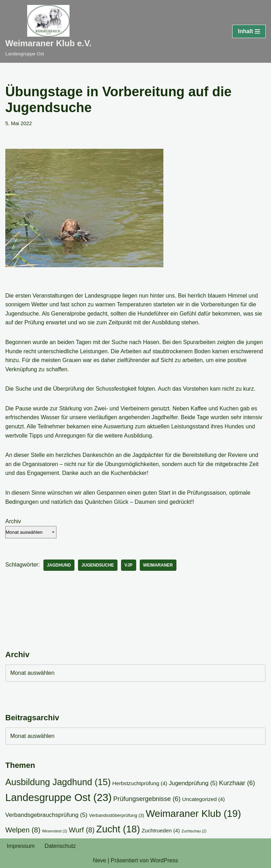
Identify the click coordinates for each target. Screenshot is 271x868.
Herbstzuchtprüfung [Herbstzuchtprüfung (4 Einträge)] (140, 783)
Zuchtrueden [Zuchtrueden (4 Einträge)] (161, 830)
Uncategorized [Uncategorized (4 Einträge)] (203, 799)
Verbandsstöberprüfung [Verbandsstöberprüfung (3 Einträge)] (116, 815)
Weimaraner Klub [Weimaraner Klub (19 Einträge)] (193, 814)
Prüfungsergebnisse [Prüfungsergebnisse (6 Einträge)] (147, 799)
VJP (129, 565)
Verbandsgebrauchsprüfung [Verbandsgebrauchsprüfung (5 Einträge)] (46, 815)
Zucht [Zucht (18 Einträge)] (118, 829)
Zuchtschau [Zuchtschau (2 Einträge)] (194, 831)
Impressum (21, 846)
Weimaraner (158, 565)
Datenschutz (60, 846)
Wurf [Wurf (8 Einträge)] (82, 830)
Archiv (13, 521)
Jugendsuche (98, 565)
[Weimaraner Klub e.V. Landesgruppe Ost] (48, 31)
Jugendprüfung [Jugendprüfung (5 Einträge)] (193, 783)
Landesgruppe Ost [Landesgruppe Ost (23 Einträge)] (59, 797)
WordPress (164, 860)
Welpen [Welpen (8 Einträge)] (23, 830)
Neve (99, 860)
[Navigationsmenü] (249, 31)
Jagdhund (59, 565)
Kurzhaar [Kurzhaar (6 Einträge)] (237, 783)
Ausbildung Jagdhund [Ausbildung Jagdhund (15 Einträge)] (58, 782)
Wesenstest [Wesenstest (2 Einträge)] (55, 831)
